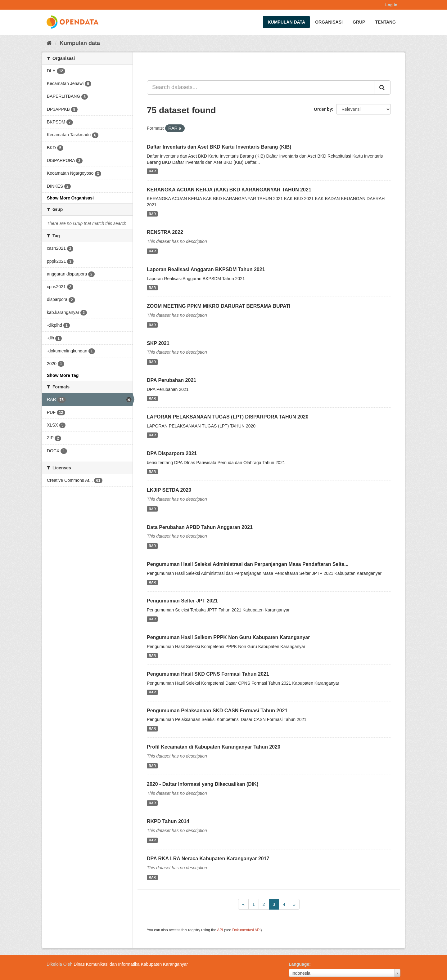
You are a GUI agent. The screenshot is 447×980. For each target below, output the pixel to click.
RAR (152, 171)
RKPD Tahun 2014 (168, 821)
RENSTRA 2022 (165, 232)
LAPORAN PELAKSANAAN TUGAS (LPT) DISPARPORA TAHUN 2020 (228, 417)
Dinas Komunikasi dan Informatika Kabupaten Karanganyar (131, 964)
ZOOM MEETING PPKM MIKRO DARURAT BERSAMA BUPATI (219, 306)
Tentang (385, 22)
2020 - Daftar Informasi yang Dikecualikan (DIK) (203, 784)
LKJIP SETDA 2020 (169, 490)
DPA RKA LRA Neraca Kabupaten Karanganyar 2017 (208, 859)
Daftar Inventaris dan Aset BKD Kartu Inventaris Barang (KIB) (219, 147)
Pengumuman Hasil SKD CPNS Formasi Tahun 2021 (208, 674)
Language (299, 964)
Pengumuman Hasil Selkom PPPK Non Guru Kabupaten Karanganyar (228, 637)
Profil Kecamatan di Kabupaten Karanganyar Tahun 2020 (214, 747)
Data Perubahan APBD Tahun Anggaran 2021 (200, 527)
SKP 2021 (158, 343)
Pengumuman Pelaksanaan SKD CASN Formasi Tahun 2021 (217, 711)
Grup (359, 22)
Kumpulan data (286, 22)
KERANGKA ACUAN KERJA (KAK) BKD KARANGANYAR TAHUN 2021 (229, 190)
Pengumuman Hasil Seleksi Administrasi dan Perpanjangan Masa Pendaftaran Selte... (248, 564)
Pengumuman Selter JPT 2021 (182, 601)
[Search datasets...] (261, 87)
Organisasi (329, 22)
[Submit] (382, 87)
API (220, 930)
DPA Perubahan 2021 (172, 380)
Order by (323, 109)
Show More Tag (63, 375)
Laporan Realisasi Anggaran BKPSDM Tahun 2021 (206, 269)
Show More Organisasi (70, 198)
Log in (391, 5)
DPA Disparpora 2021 (172, 453)
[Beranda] (49, 43)
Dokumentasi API (246, 930)
